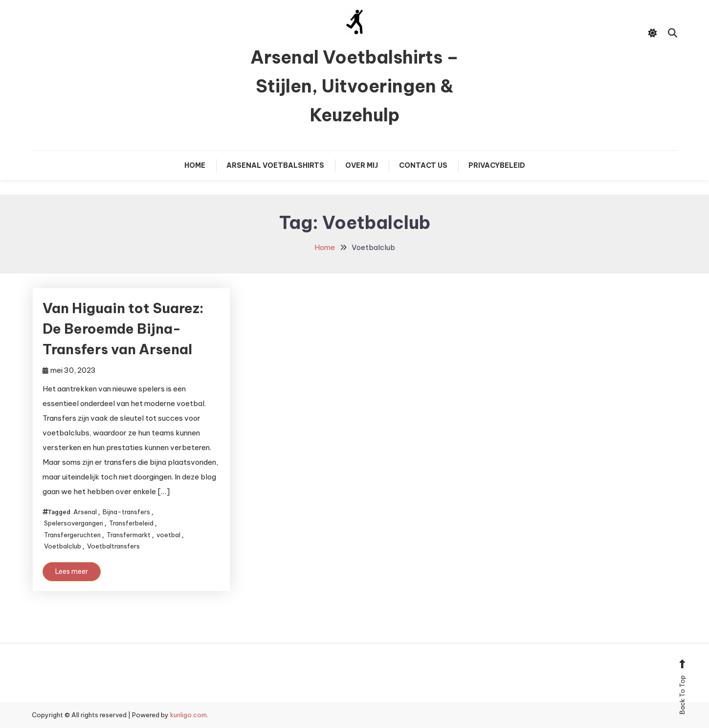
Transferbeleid (131, 523)
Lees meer (72, 571)
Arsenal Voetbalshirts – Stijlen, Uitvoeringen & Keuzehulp (354, 86)
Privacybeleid (497, 165)
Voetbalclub (63, 546)
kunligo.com (188, 715)
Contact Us (423, 165)
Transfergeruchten (72, 535)
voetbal (168, 535)
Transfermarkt (129, 535)
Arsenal (85, 512)
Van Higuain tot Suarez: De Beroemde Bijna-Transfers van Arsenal (123, 329)
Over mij (362, 165)
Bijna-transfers (126, 512)
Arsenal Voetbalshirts (275, 165)
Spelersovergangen (74, 523)
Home (195, 165)
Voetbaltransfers (113, 546)
